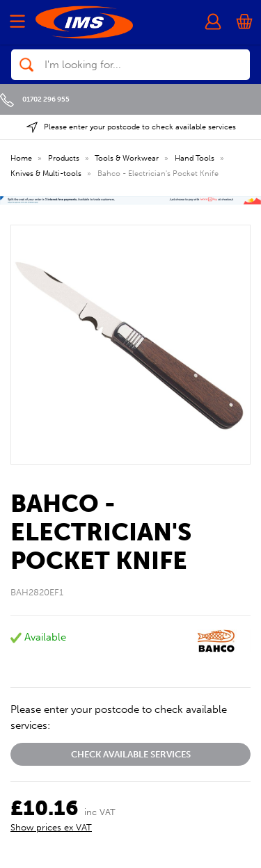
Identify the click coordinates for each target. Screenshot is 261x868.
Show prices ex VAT (51, 827)
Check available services (131, 754)
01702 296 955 (35, 99)
